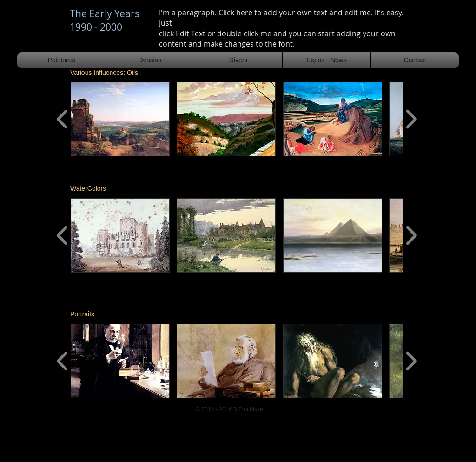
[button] (120, 119)
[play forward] (411, 119)
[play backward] (63, 119)
